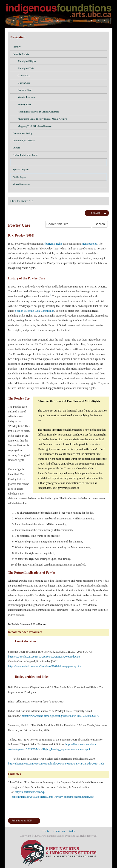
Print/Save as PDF (22, 821)
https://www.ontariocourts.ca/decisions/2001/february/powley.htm (44, 666)
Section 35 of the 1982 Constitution (35, 311)
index (72, 831)
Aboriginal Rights (61, 62)
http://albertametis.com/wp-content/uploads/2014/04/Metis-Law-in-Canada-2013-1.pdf (56, 764)
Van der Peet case (61, 98)
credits (45, 831)
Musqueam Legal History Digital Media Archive (61, 119)
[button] (102, 47)
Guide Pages (58, 178)
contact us (59, 831)
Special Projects (21, 169)
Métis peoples (89, 244)
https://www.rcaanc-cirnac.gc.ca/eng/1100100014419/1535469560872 (61, 716)
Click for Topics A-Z (22, 201)
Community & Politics (24, 140)
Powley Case (61, 105)
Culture (16, 148)
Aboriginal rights (53, 244)
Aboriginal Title (61, 69)
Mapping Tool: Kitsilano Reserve (61, 127)
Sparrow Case (61, 90)
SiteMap (96, 213)
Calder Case (61, 76)
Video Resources (21, 184)
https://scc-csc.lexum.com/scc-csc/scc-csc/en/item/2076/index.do (44, 657)
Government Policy (23, 133)
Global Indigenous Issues (25, 155)
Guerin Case (61, 83)
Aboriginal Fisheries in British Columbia (61, 112)
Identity (17, 47)
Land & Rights (21, 54)
